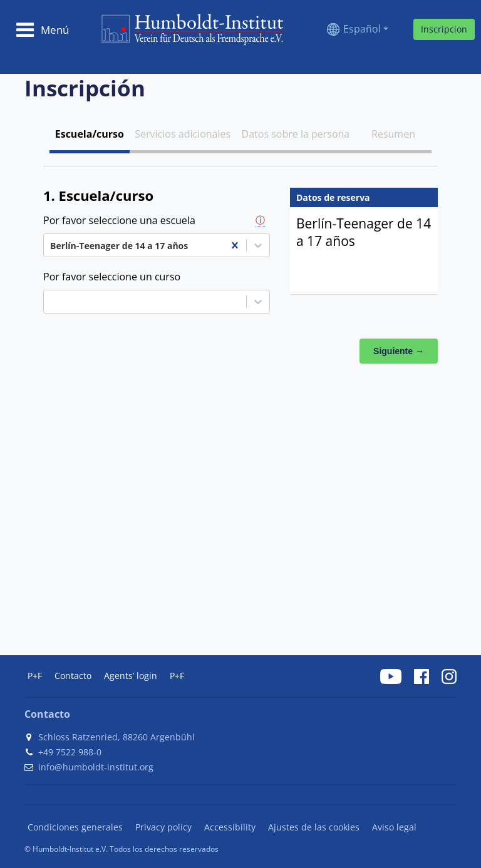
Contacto (73, 676)
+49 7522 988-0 (70, 752)
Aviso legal (394, 827)
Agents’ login (131, 676)
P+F (35, 676)
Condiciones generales (75, 827)
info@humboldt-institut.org (96, 767)
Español (362, 29)
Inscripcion (444, 29)
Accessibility (230, 827)
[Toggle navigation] (42, 29)
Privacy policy (163, 827)
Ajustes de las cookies (314, 827)
